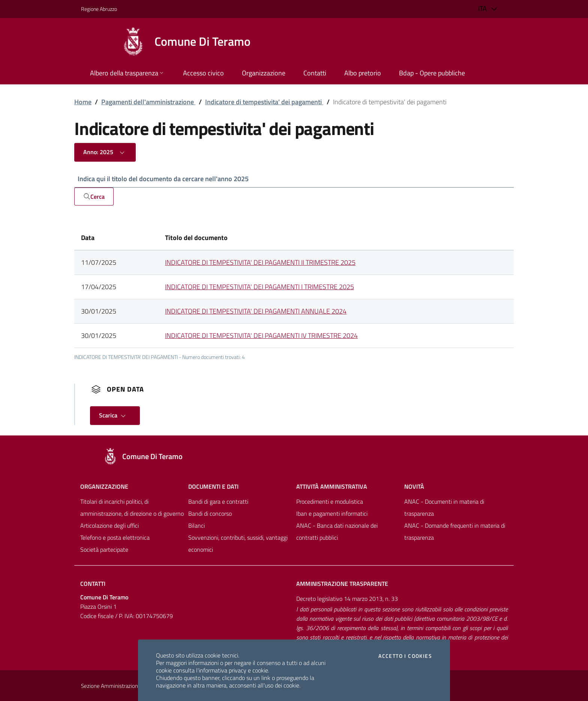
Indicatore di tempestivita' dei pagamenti (264, 102)
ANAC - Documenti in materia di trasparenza (444, 507)
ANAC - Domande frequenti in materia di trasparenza (455, 531)
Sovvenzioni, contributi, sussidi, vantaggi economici (238, 543)
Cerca (94, 197)
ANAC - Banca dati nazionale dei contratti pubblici (337, 531)
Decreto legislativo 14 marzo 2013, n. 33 (347, 599)
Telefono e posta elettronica (115, 537)
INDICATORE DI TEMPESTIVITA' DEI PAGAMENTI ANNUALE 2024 (256, 311)
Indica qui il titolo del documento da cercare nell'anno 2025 (163, 179)
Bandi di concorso (210, 513)
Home (83, 102)
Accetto (405, 656)
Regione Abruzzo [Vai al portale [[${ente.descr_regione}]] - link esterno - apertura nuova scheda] (99, 9)
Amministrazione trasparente (342, 584)
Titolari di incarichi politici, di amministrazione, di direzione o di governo (132, 507)
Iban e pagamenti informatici (332, 513)
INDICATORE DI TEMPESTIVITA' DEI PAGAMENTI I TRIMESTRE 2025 (259, 287)
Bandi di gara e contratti (218, 501)
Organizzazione (104, 486)
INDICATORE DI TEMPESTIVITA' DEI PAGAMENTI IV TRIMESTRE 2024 (261, 335)
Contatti (93, 584)
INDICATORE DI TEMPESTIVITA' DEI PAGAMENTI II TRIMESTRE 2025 (260, 262)
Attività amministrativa (332, 486)
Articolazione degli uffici (109, 525)
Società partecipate (104, 549)
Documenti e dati (213, 486)
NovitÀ (414, 486)
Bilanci (196, 525)
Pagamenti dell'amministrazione (148, 102)
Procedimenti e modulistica (330, 501)
